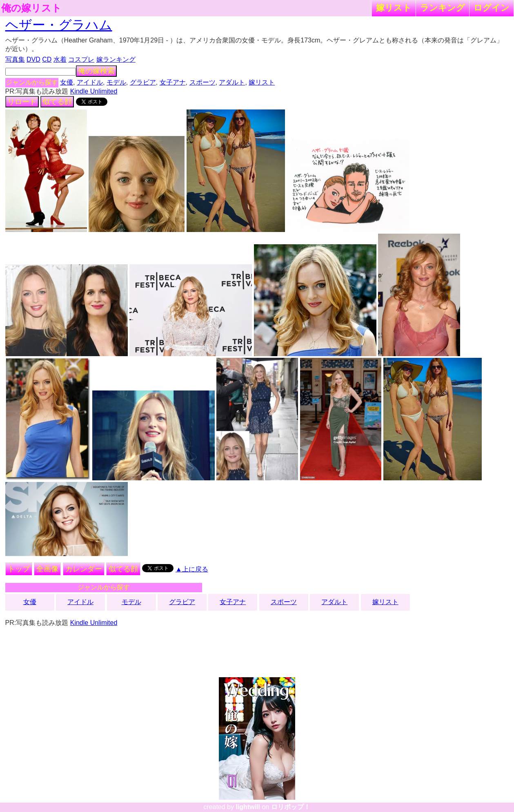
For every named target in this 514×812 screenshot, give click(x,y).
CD (47, 59)
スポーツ (202, 82)
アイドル (90, 82)
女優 (67, 82)
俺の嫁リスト (31, 8)
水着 (60, 59)
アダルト (232, 82)
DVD (33, 59)
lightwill (248, 807)
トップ (19, 569)
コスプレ (81, 59)
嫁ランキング (116, 59)
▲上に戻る (192, 569)
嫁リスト (394, 8)
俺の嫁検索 (96, 71)
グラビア (143, 82)
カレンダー (84, 569)
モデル (116, 82)
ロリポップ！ (291, 807)
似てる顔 (57, 102)
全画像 (47, 569)
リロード (22, 102)
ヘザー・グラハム (59, 25)
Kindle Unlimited (94, 91)
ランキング (443, 8)
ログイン (492, 8)
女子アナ (173, 82)
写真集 (15, 59)
